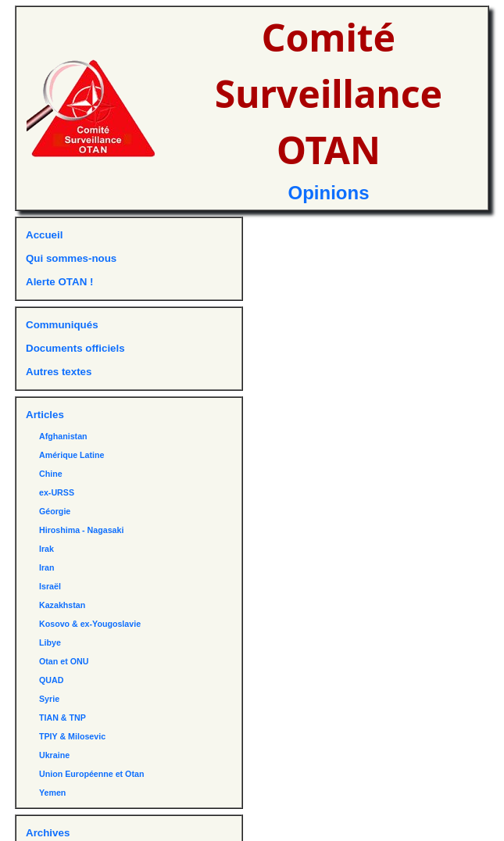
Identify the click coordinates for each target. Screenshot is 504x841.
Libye (50, 642)
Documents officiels (75, 348)
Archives (48, 833)
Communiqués (62, 325)
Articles (45, 415)
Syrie (49, 699)
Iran (47, 567)
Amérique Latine (72, 455)
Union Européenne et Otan (91, 774)
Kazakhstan (62, 605)
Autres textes (59, 372)
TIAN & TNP (63, 718)
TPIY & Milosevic (72, 736)
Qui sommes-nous (71, 258)
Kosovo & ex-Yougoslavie (90, 624)
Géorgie (55, 511)
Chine (51, 474)
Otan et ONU (64, 661)
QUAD (51, 680)
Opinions (329, 193)
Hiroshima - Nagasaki (81, 530)
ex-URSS (57, 492)
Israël (50, 586)
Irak (46, 549)
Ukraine (54, 755)
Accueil (44, 235)
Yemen (52, 793)
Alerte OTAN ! (59, 282)
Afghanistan (63, 436)
